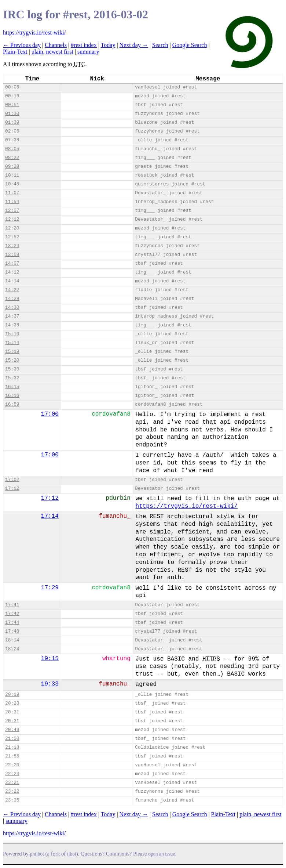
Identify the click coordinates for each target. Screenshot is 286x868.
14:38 (12, 325)
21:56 (12, 756)
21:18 (12, 747)
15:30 (12, 369)
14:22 (12, 290)
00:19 (12, 96)
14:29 (12, 299)
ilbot (72, 854)
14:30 (12, 308)
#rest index (84, 45)
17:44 (12, 623)
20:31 (12, 712)
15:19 (12, 352)
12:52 (12, 237)
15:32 (12, 378)
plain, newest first (52, 52)
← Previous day (22, 45)
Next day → (134, 45)
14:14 (12, 281)
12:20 (12, 228)
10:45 (12, 184)
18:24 (12, 649)
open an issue (162, 854)
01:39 (12, 122)
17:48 (12, 631)
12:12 (12, 219)
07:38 (12, 140)
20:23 (12, 703)
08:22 (12, 158)
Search (160, 45)
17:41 (12, 605)
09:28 (12, 167)
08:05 (12, 149)
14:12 (12, 272)
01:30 (12, 114)
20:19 (12, 695)
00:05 (12, 87)
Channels (56, 45)
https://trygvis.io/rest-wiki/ (34, 32)
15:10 (12, 334)
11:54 (12, 202)
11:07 (12, 193)
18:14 (12, 640)
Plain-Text (15, 52)
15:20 (12, 360)
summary (88, 52)
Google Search (190, 45)
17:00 (50, 414)
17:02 (12, 480)
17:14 (50, 516)
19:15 (50, 659)
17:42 (12, 614)
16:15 (12, 387)
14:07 (12, 263)
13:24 (12, 246)
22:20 (12, 765)
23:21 (12, 783)
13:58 (12, 255)
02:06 (12, 131)
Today (108, 45)
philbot (37, 854)
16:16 (12, 396)
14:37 (12, 316)
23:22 (12, 791)
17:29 (50, 588)
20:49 (12, 730)
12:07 (12, 211)
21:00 (12, 739)
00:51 (12, 105)
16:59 (12, 404)
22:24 (12, 774)
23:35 (12, 800)
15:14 (12, 343)
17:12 (12, 489)
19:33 (50, 684)
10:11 (12, 175)
